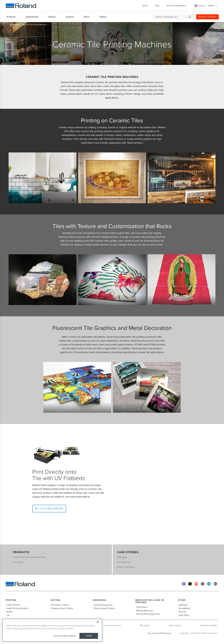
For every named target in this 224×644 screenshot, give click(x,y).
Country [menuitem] (201, 6)
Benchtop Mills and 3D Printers (150, 601)
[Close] (98, 622)
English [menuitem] (213, 6)
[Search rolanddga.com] (172, 17)
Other (182, 600)
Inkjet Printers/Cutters (17, 608)
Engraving (99, 600)
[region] (52, 630)
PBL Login (145, 625)
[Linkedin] (209, 584)
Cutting (55, 600)
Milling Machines (145, 611)
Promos (182, 612)
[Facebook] (184, 584)
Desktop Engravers (103, 605)
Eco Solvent (18, 562)
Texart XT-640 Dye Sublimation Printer (30, 557)
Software (183, 605)
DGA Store (184, 615)
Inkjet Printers (13, 605)
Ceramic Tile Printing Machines (35, 25)
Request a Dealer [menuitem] (207, 17)
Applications (15, 25)
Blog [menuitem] (157, 6)
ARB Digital (122, 557)
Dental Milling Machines (148, 614)
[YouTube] (196, 584)
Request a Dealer (209, 625)
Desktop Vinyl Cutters (62, 608)
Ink (8, 615)
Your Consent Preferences (159, 633)
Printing (11, 600)
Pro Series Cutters (60, 605)
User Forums (175, 625)
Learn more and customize (65, 636)
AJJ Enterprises (124, 562)
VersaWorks (184, 608)
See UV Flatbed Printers (49, 509)
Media (10, 612)
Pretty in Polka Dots (126, 567)
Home (6, 24)
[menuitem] (13, 17)
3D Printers (142, 607)
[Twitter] (190, 584)
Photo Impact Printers (104, 608)
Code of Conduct (112, 625)
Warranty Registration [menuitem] (176, 6)
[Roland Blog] (215, 584)
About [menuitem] (146, 6)
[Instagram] (203, 584)
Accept (89, 636)
